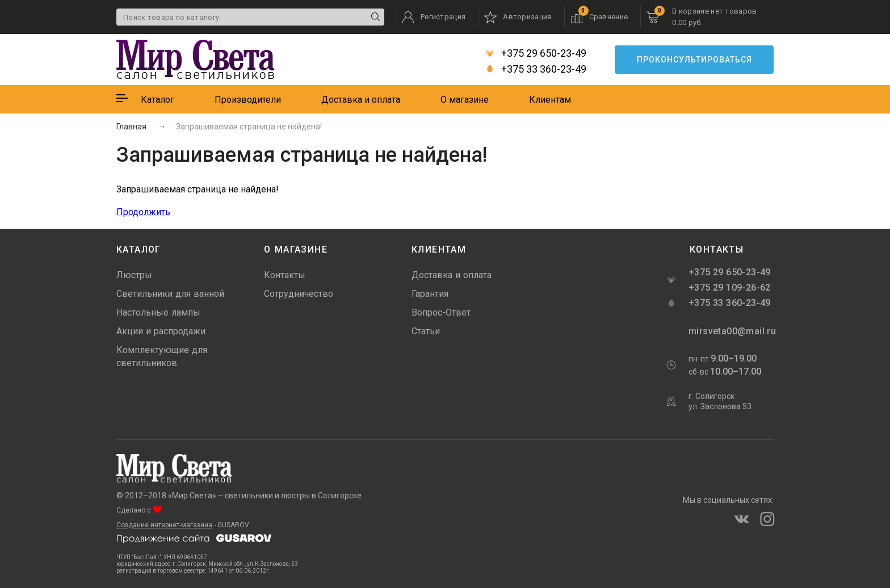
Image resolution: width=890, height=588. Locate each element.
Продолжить (143, 212)
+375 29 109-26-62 (730, 287)
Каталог (158, 100)
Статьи (426, 331)
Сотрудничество (299, 294)
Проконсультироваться (694, 60)
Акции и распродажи (161, 331)
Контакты (285, 275)
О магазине (465, 100)
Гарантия (430, 294)
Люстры (134, 275)
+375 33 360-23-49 (536, 69)
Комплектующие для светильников (162, 356)
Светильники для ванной (170, 294)
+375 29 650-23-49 (536, 53)
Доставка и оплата (361, 100)
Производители (248, 100)
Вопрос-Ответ (441, 312)
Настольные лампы (158, 312)
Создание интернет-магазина (164, 525)
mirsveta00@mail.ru (731, 331)
